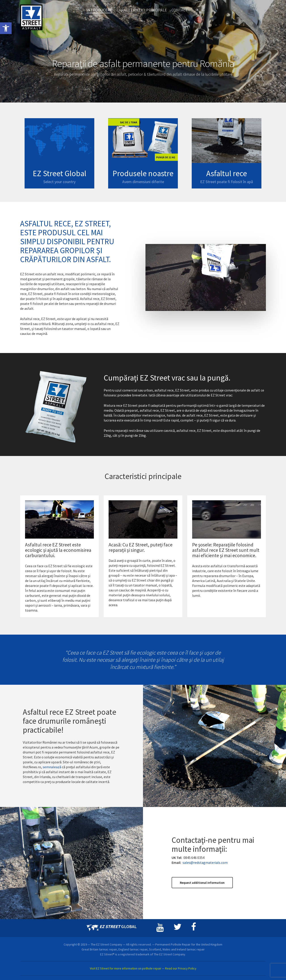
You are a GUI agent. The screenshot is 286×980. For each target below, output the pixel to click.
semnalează (52, 773)
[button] (6, 28)
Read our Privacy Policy (181, 968)
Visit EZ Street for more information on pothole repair (126, 968)
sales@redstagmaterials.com (205, 869)
